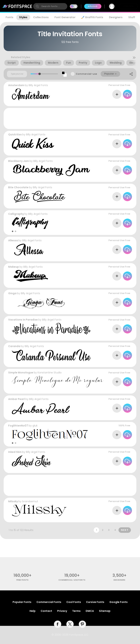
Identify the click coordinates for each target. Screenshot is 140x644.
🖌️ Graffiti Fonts (92, 17)
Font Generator (65, 17)
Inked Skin (15, 452)
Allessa (13, 240)
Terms (76, 611)
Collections (41, 17)
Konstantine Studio (50, 373)
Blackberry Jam (19, 161)
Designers (116, 17)
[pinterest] (82, 624)
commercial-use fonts (72, 580)
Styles (23, 17)
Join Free (128, 6)
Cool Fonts (74, 602)
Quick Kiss (15, 134)
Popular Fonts (22, 602)
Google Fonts (118, 602)
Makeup (14, 267)
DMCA (90, 611)
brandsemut (30, 501)
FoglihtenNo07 (18, 426)
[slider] (40, 74)
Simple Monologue (21, 373)
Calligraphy (16, 214)
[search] (50, 6)
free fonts (23, 580)
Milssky (13, 501)
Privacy (62, 611)
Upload (93, 6)
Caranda (14, 346)
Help (33, 611)
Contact (46, 611)
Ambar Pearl (16, 399)
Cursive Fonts (95, 602)
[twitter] (70, 624)
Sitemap (105, 611)
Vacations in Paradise (23, 320)
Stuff (132, 17)
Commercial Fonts (49, 602)
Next (125, 530)
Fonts (9, 17)
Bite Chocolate (18, 187)
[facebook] (58, 624)
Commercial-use (86, 74)
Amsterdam (16, 85)
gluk (35, 426)
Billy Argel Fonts (38, 85)
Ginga (12, 293)
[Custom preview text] (17, 74)
